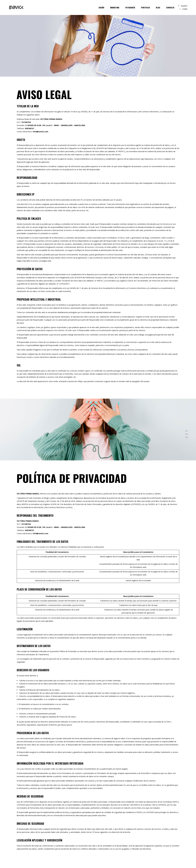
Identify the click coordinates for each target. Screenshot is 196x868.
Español (184, 6)
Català (185, 9)
